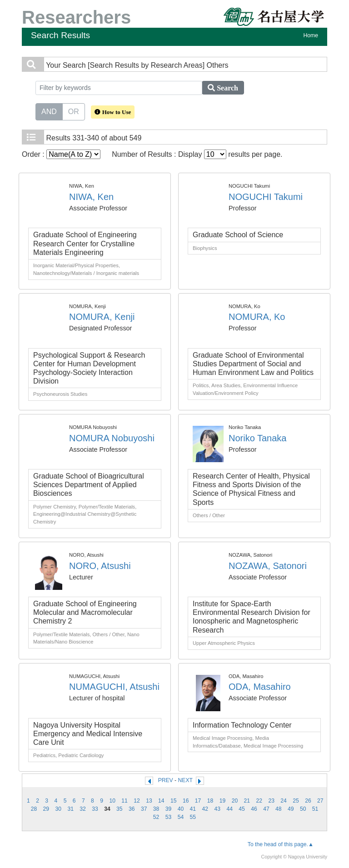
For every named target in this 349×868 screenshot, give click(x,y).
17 (198, 801)
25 (296, 801)
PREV (166, 780)
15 (174, 801)
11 (125, 801)
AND (49, 111)
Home (311, 35)
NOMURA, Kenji (102, 317)
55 (193, 817)
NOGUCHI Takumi (266, 197)
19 (223, 801)
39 (169, 809)
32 (83, 809)
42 (205, 809)
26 (308, 801)
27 (320, 801)
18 (210, 801)
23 (271, 801)
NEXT (185, 780)
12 (137, 801)
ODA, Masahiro (260, 687)
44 (229, 809)
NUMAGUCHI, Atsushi (114, 687)
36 (132, 809)
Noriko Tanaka (257, 438)
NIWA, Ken (91, 197)
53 (169, 817)
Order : (61, 154)
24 (284, 801)
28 (34, 809)
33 (95, 809)
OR (74, 111)
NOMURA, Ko (257, 317)
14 (161, 801)
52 (156, 817)
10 (112, 801)
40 (181, 809)
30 (58, 809)
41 (193, 809)
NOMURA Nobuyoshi (112, 438)
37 (144, 809)
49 (291, 809)
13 (149, 801)
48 (279, 809)
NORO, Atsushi (100, 566)
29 (46, 809)
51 (315, 809)
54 (181, 817)
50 (303, 809)
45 (242, 809)
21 (247, 801)
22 (259, 801)
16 (186, 801)
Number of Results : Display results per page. (197, 154)
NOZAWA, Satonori (268, 566)
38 (156, 809)
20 (235, 801)
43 (217, 809)
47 (266, 809)
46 (254, 809)
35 (120, 809)
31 (70, 809)
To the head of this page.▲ (281, 844)
